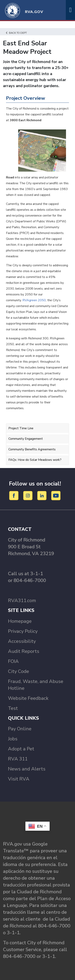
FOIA (13, 661)
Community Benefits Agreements (32, 449)
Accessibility (22, 641)
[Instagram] (28, 495)
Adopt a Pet (21, 749)
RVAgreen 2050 (34, 300)
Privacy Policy (23, 631)
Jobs (13, 739)
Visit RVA (19, 779)
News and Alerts (27, 769)
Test (13, 708)
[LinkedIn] (42, 495)
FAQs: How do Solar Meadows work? (35, 460)
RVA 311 (18, 759)
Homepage (20, 621)
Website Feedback (28, 698)
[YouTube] (56, 495)
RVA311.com (22, 600)
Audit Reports (24, 651)
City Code (18, 671)
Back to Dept (16, 33)
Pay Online (20, 729)
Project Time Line (21, 428)
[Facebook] (14, 495)
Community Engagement (26, 439)
